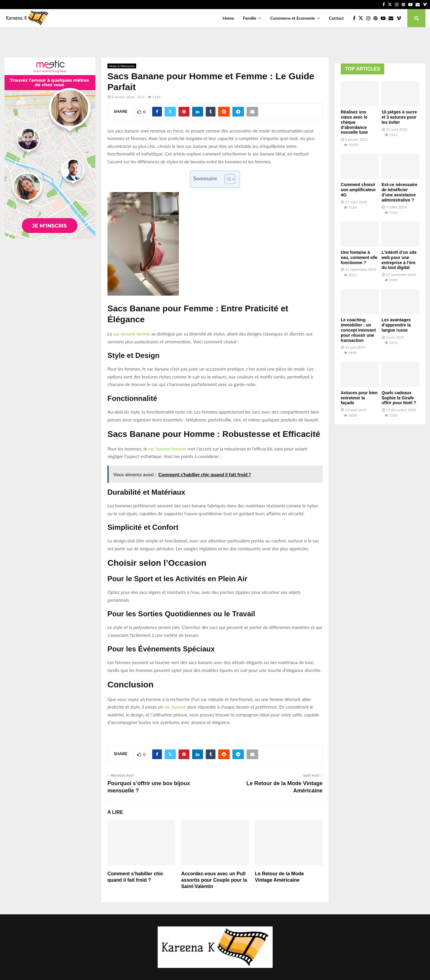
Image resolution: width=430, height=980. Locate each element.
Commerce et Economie (293, 18)
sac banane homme (167, 449)
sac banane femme (132, 334)
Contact (336, 18)
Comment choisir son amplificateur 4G (358, 190)
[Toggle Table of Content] (227, 179)
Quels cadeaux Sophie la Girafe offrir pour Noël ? (399, 398)
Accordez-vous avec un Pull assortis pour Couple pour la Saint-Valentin (214, 880)
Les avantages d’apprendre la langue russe (396, 325)
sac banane (175, 707)
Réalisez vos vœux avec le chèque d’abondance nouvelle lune (354, 122)
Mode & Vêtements (122, 66)
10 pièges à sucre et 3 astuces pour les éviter (399, 117)
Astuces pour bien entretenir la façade (359, 398)
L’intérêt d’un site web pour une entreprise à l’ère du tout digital (399, 260)
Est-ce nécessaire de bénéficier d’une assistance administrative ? (399, 192)
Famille (250, 18)
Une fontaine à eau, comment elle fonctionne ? (359, 257)
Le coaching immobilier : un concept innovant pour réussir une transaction (358, 330)
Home (228, 18)
